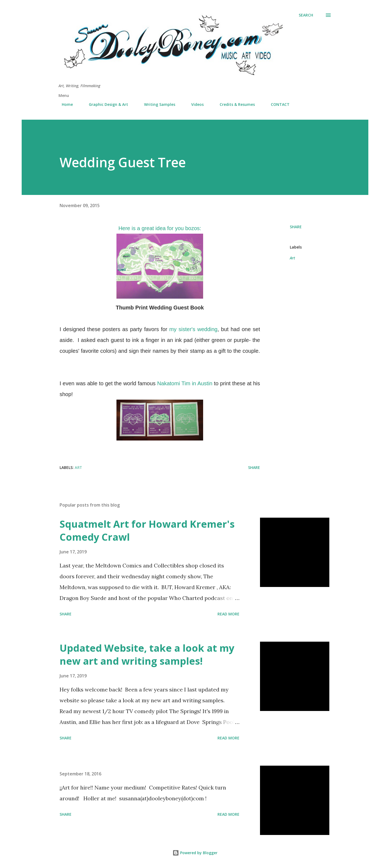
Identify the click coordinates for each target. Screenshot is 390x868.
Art (292, 258)
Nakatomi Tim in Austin (185, 383)
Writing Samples (156, 104)
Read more (228, 614)
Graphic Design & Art (105, 104)
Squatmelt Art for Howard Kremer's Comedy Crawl (147, 531)
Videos (194, 104)
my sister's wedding (193, 329)
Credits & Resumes (234, 104)
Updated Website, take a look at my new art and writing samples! (147, 655)
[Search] (306, 15)
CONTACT (277, 104)
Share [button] (296, 227)
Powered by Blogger (195, 853)
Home (64, 104)
